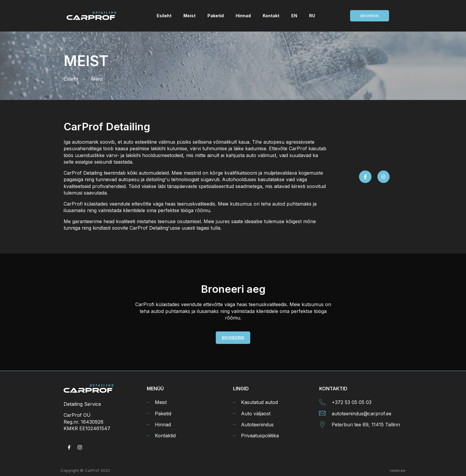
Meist (189, 16)
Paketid (216, 16)
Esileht (164, 16)
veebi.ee (397, 470)
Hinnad (243, 16)
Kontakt (271, 16)
